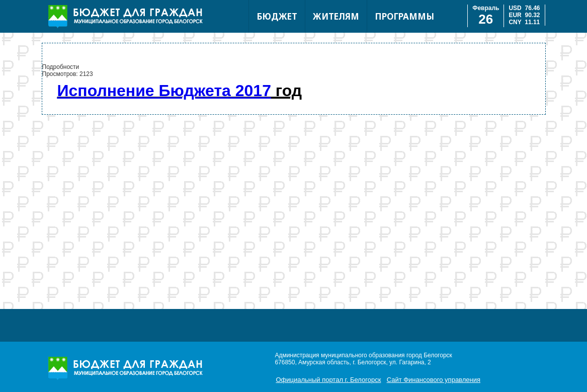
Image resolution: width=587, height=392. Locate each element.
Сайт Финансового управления (434, 380)
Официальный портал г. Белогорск (328, 380)
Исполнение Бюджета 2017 (164, 91)
